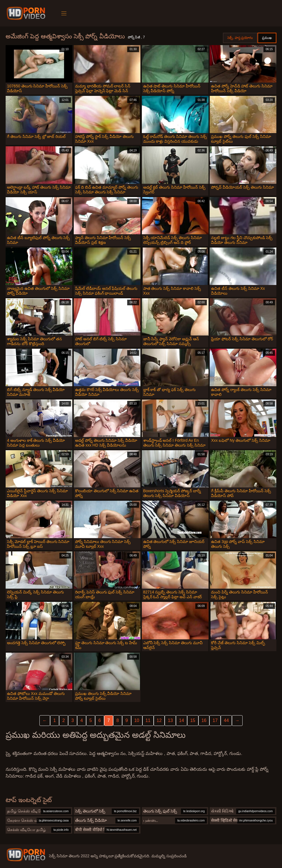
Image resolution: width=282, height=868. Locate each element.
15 (193, 720)
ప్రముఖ (267, 38)
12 (159, 720)
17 (215, 720)
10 (137, 720)
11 (148, 720)
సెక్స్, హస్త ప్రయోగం (240, 38)
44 (226, 720)
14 (182, 720)
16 (204, 720)
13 (170, 720)
